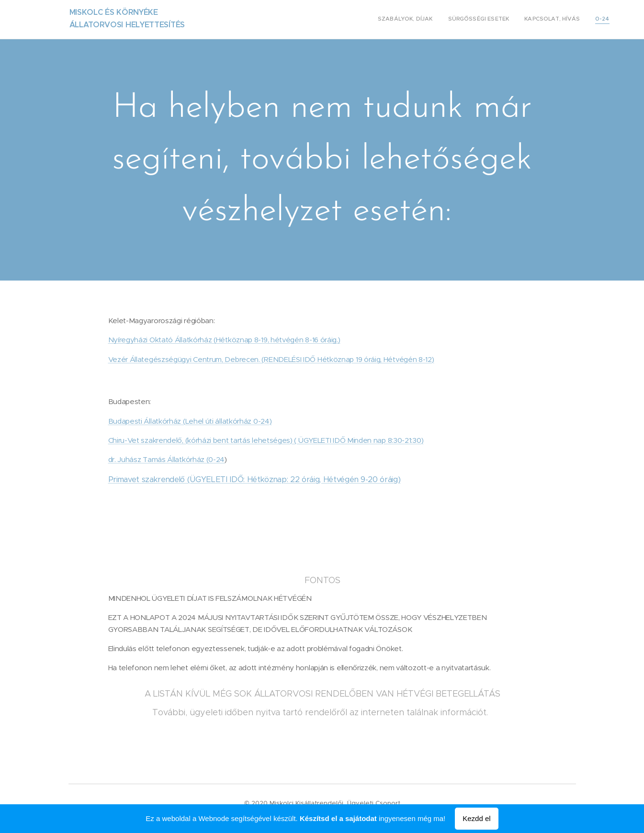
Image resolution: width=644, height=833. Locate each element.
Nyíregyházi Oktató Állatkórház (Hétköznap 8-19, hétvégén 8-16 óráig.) (224, 340)
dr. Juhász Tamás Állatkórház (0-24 (166, 459)
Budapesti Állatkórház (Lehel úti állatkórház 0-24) (190, 421)
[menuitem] (566, 20)
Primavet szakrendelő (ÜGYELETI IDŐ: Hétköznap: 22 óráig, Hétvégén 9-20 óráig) (254, 479)
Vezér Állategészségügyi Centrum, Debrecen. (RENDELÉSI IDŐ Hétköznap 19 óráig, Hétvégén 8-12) (271, 359)
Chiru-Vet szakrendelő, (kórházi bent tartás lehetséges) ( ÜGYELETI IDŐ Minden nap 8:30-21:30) (266, 440)
